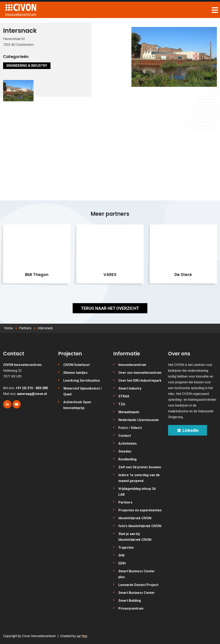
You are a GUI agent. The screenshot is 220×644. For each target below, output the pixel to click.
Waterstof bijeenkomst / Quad (83, 391)
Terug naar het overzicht (110, 308)
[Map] (110, 165)
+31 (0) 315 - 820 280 (32, 388)
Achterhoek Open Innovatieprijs (77, 405)
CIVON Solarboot (76, 365)
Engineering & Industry (27, 66)
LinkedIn (188, 430)
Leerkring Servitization (82, 381)
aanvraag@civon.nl (32, 394)
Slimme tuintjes (75, 373)
